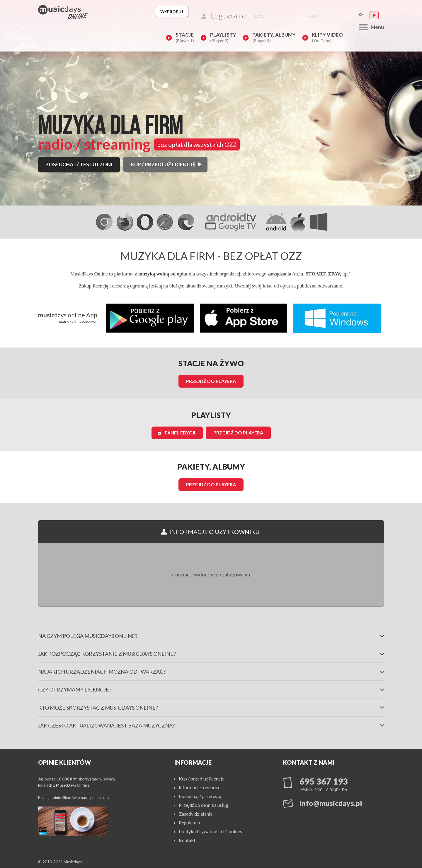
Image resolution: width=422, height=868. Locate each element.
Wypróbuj (229, 12)
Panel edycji (176, 433)
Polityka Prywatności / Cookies (210, 831)
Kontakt (187, 839)
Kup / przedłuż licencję (201, 778)
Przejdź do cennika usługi (204, 804)
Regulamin (189, 822)
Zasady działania (196, 813)
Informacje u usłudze (200, 787)
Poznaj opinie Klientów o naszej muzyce (72, 797)
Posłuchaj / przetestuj (201, 796)
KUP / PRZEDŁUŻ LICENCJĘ (165, 122)
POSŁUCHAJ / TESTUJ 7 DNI (80, 122)
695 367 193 (324, 781)
